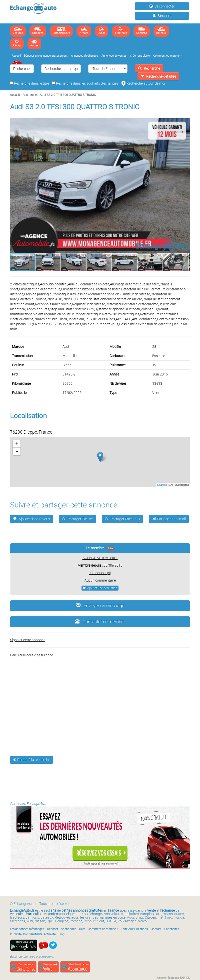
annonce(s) (100, 573)
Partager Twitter (77, 519)
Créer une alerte (140, 56)
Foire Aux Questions (134, 929)
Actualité (50, 934)
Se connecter (162, 6)
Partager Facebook (122, 519)
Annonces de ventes (114, 56)
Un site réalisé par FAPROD (174, 978)
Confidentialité (33, 934)
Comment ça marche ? (167, 56)
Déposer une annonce (61, 929)
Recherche (149, 68)
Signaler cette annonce (28, 640)
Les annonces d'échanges (27, 929)
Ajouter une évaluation (100, 588)
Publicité (16, 934)
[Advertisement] (100, 706)
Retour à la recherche (31, 760)
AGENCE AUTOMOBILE (100, 558)
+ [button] (17, 444)
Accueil (16, 56)
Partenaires (172, 929)
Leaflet (161, 485)
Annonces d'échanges (84, 56)
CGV (82, 929)
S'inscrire (162, 16)
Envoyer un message (100, 606)
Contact (156, 929)
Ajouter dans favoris (31, 519)
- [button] (17, 451)
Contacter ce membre (100, 622)
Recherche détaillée (158, 76)
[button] (185, 123)
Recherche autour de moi (143, 83)
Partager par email (169, 519)
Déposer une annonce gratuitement (46, 56)
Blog (61, 934)
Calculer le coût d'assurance (31, 655)
